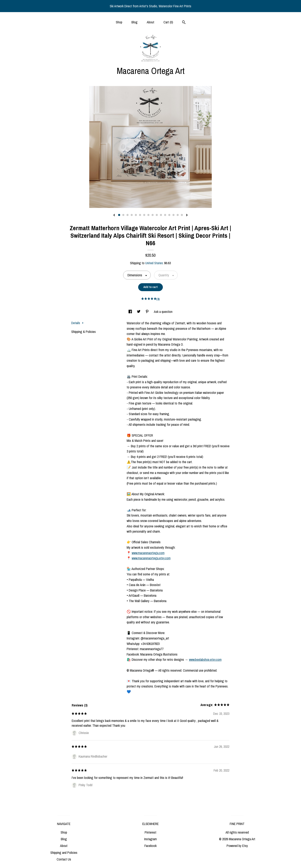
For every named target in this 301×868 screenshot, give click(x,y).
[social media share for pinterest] (148, 312)
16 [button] (182, 215)
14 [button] (173, 215)
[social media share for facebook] (131, 312)
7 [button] (144, 215)
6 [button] (140, 215)
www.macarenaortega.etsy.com (151, 558)
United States (154, 263)
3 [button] (128, 215)
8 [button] (148, 215)
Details (77, 323)
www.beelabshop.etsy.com (205, 660)
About (150, 22)
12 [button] (165, 215)
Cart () (168, 22)
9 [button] (153, 215)
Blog (135, 22)
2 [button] (123, 215)
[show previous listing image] (114, 215)
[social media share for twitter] (139, 312)
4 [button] (132, 215)
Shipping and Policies (64, 853)
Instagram (150, 839)
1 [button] (119, 215)
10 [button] (157, 215)
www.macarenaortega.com (148, 553)
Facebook (150, 846)
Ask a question (163, 312)
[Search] (184, 23)
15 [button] (178, 215)
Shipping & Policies (84, 332)
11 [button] (161, 215)
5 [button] (136, 215)
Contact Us (64, 859)
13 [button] (169, 215)
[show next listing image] (187, 215)
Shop (119, 22)
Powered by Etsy (237, 846)
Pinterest (150, 832)
